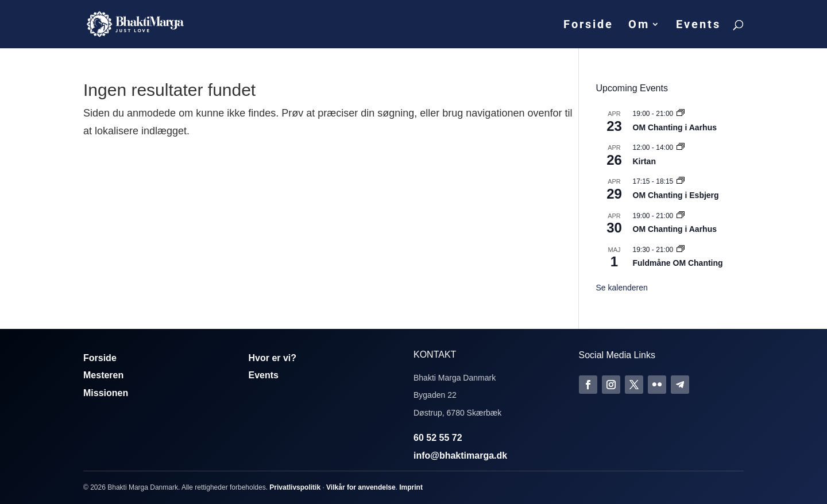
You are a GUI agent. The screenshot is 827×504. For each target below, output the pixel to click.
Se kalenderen (622, 288)
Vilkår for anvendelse (361, 487)
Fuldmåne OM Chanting (678, 263)
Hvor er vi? (273, 358)
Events (698, 26)
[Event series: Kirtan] (681, 148)
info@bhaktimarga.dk (460, 455)
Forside (588, 26)
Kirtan (644, 161)
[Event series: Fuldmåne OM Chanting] (681, 250)
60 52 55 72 (438, 438)
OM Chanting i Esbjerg (676, 195)
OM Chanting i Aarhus (675, 127)
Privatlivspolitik (295, 487)
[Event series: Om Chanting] (681, 114)
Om (639, 26)
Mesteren (103, 375)
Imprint (411, 487)
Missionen (106, 393)
